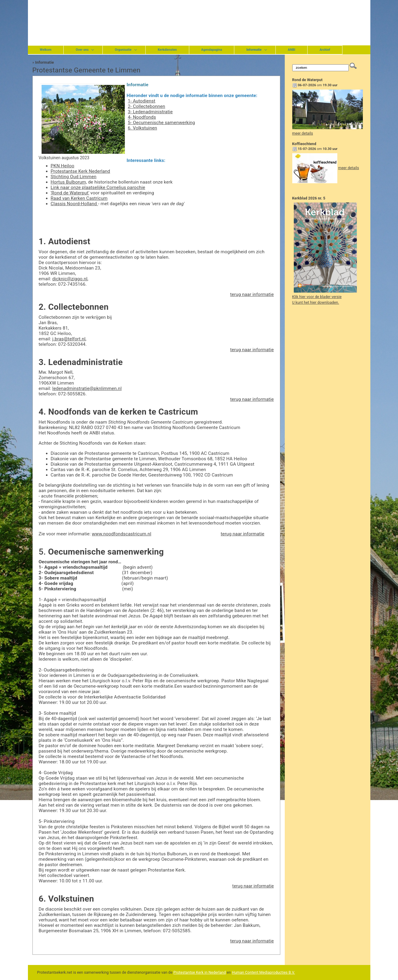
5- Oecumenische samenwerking (161, 123)
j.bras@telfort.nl (69, 339)
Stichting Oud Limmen (74, 177)
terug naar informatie (252, 294)
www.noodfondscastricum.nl (122, 534)
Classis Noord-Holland (74, 204)
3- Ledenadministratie (150, 112)
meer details (303, 133)
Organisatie (123, 50)
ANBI (292, 50)
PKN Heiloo (63, 166)
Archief (325, 50)
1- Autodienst (141, 101)
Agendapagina (212, 50)
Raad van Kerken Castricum (79, 198)
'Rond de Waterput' (70, 193)
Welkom (46, 50)
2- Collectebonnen (146, 106)
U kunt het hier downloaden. (316, 303)
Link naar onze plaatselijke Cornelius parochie (98, 187)
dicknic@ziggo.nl (70, 279)
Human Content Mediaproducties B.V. (263, 972)
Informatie (44, 62)
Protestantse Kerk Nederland (81, 171)
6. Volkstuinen (142, 128)
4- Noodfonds (142, 117)
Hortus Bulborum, (69, 182)
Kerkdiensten (167, 50)
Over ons (82, 50)
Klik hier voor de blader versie (317, 297)
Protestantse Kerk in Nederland (200, 972)
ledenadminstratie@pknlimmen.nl (87, 388)
